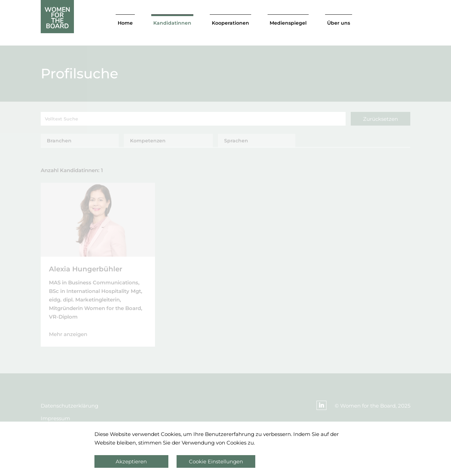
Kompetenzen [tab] (148, 141)
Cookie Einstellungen (216, 461)
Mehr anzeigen (68, 334)
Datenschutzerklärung (69, 406)
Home (125, 23)
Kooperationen (230, 23)
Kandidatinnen (172, 23)
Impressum (55, 418)
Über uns (339, 23)
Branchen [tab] (59, 141)
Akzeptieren (131, 461)
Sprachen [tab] (236, 141)
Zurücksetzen (381, 119)
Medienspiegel (288, 23)
